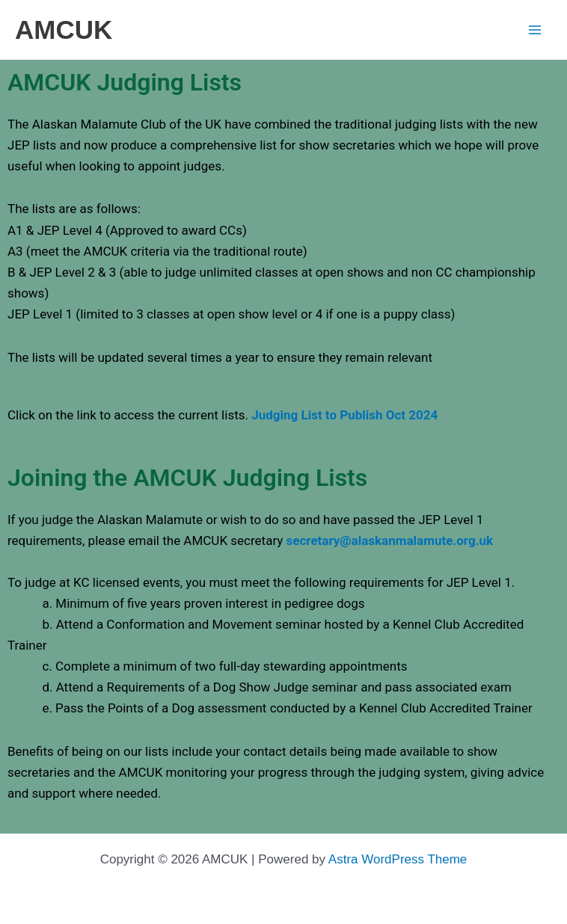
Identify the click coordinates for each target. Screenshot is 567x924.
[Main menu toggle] (536, 30)
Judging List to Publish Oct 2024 (344, 415)
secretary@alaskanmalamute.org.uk (390, 540)
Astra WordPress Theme (398, 859)
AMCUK (64, 30)
